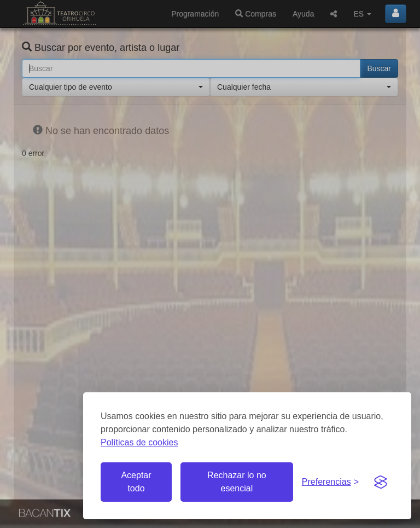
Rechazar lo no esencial (237, 482)
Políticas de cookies (139, 442)
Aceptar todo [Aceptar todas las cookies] (136, 482)
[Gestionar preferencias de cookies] (330, 482)
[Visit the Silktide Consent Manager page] (381, 482)
